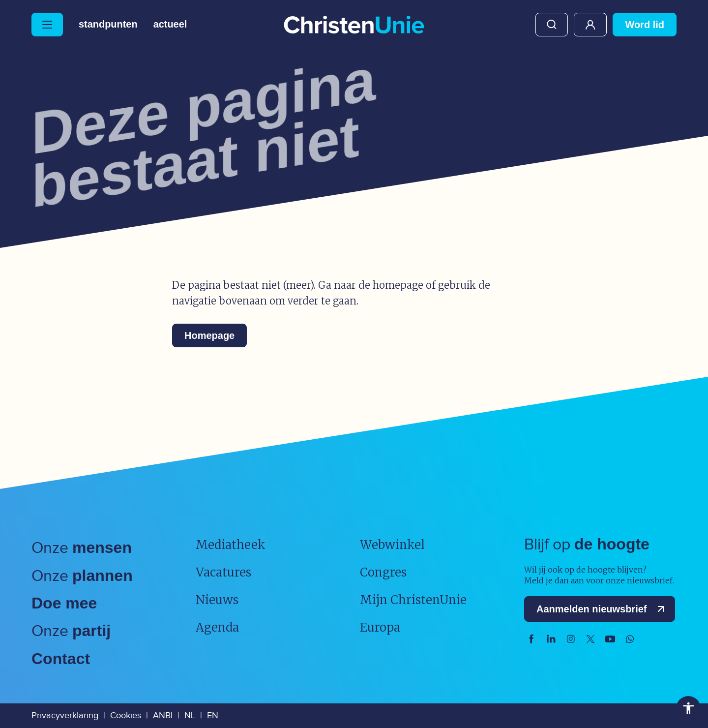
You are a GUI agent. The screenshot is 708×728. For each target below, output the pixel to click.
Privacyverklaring (65, 715)
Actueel (170, 25)
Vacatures (223, 572)
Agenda (217, 627)
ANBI (163, 715)
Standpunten (108, 25)
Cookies (126, 715)
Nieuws (217, 600)
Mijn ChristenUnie (590, 25)
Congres (383, 572)
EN (213, 715)
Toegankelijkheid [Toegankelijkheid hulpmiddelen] (688, 708)
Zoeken (552, 25)
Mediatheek (231, 545)
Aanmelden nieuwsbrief (603, 609)
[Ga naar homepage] (354, 26)
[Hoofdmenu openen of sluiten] (47, 25)
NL (190, 715)
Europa (380, 627)
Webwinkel (392, 545)
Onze (82, 548)
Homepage (209, 335)
